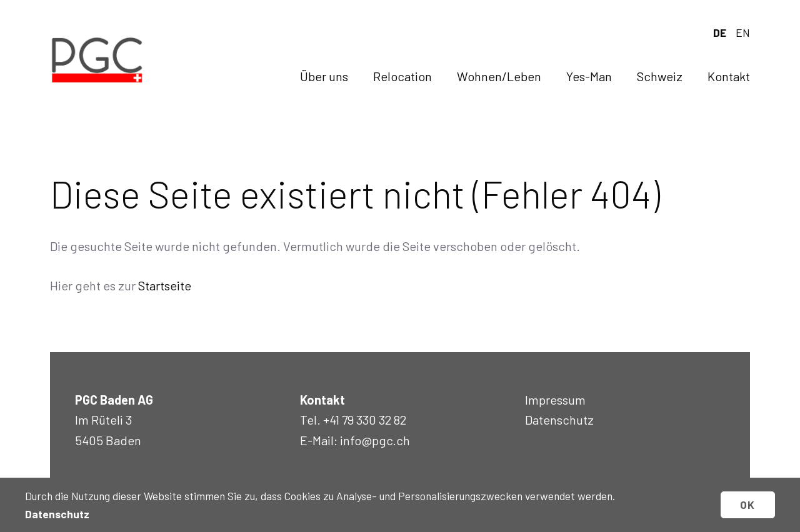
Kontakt (729, 76)
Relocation (402, 76)
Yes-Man (589, 76)
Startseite (165, 285)
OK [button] (748, 505)
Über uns (324, 76)
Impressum (555, 400)
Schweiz (660, 76)
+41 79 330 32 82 (365, 420)
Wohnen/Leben (499, 76)
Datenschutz (559, 420)
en (743, 32)
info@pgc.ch (375, 440)
